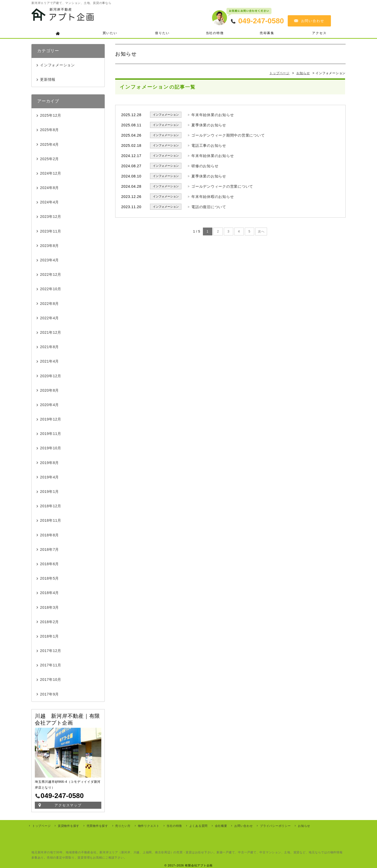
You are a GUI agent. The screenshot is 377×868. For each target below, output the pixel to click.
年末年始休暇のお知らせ (213, 197)
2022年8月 (49, 304)
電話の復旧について (209, 207)
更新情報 (48, 79)
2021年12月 (51, 332)
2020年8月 (49, 390)
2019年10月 (51, 448)
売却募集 (267, 33)
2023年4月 (49, 260)
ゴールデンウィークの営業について (222, 186)
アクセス (319, 33)
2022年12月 (51, 274)
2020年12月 (51, 376)
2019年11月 (51, 434)
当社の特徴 (215, 33)
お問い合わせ (313, 21)
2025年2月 (49, 159)
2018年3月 (49, 607)
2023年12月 (51, 217)
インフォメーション (57, 65)
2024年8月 (49, 188)
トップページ (41, 826)
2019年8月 (49, 463)
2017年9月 (49, 694)
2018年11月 (51, 520)
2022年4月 (49, 318)
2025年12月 (51, 115)
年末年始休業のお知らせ (213, 115)
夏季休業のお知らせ (209, 125)
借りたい (162, 33)
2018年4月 (49, 593)
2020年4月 (49, 405)
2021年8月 (49, 347)
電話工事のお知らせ (209, 145)
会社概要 (221, 826)
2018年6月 (49, 564)
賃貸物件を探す (69, 826)
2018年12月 (51, 506)
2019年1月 (49, 492)
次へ (261, 231)
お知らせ (304, 826)
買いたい (110, 33)
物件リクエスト (149, 826)
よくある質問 (199, 826)
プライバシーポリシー (275, 826)
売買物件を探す (97, 826)
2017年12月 (51, 651)
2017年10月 (51, 680)
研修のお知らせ (205, 166)
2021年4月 (49, 361)
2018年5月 (49, 578)
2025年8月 (49, 130)
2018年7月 (49, 549)
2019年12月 (51, 419)
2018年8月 (49, 535)
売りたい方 (123, 826)
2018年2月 (49, 622)
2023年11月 (51, 231)
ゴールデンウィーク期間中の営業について (228, 135)
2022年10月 (51, 289)
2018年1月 (49, 636)
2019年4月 (49, 477)
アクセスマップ (68, 805)
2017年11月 (51, 665)
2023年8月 (49, 246)
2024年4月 (49, 202)
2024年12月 (51, 173)
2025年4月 (49, 144)
